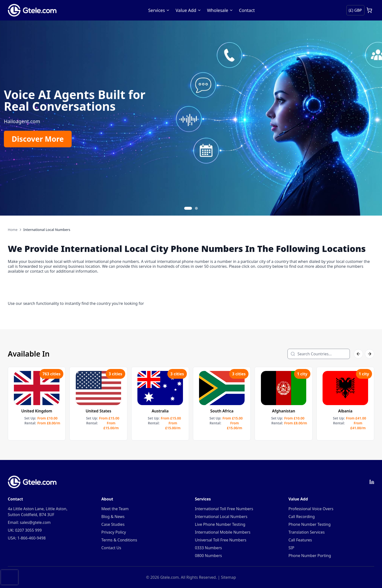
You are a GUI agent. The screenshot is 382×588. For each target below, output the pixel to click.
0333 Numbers (208, 548)
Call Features (300, 540)
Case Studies (113, 524)
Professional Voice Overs (311, 509)
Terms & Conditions (119, 540)
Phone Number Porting (310, 556)
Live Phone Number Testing (220, 524)
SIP (291, 548)
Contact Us (111, 548)
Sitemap (229, 577)
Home (13, 230)
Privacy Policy (114, 532)
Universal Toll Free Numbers (221, 540)
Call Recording (302, 517)
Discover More (38, 139)
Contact (247, 10)
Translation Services (307, 532)
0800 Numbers (208, 556)
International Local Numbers (221, 517)
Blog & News (113, 517)
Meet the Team (115, 509)
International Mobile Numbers (223, 532)
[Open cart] (369, 10)
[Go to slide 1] (188, 208)
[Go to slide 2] (196, 208)
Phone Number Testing (310, 524)
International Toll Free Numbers (224, 509)
